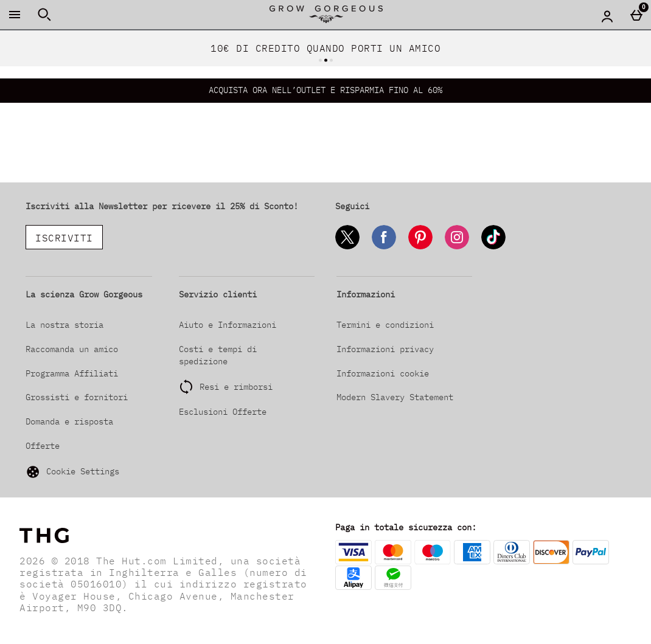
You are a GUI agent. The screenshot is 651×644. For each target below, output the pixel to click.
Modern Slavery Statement (395, 397)
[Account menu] (607, 16)
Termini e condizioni (385, 325)
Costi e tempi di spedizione (218, 355)
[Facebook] (384, 247)
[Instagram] (457, 247)
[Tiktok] (493, 247)
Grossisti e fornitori (77, 397)
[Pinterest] (420, 247)
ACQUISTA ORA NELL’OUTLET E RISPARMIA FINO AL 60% (325, 90)
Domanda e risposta (69, 421)
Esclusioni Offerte (223, 412)
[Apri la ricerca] (44, 15)
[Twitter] (347, 247)
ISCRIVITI (64, 238)
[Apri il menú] (15, 15)
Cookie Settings (72, 472)
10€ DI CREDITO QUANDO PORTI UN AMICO (325, 48)
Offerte (43, 446)
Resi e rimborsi (236, 387)
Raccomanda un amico (72, 349)
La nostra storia (64, 325)
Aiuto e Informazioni (228, 325)
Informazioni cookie (383, 373)
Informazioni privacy (385, 349)
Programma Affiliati (72, 373)
